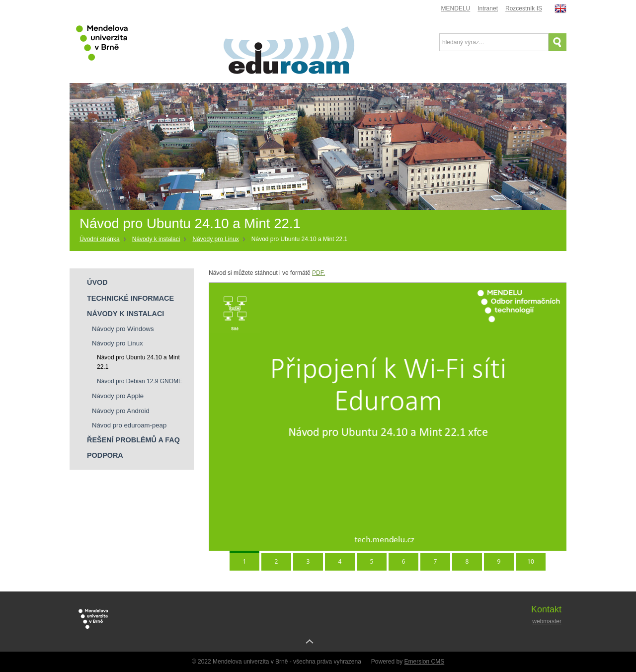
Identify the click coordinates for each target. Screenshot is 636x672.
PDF (318, 273)
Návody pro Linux (215, 239)
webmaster (547, 621)
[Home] (103, 240)
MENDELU (456, 8)
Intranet (488, 8)
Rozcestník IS (524, 8)
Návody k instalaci (156, 239)
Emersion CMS (425, 662)
